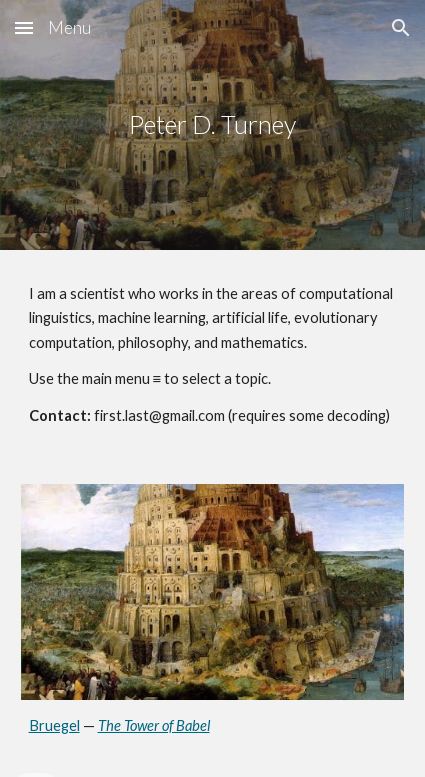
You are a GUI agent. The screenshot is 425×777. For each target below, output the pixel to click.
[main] (213, 125)
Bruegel (54, 725)
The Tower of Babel (154, 725)
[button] (24, 27)
